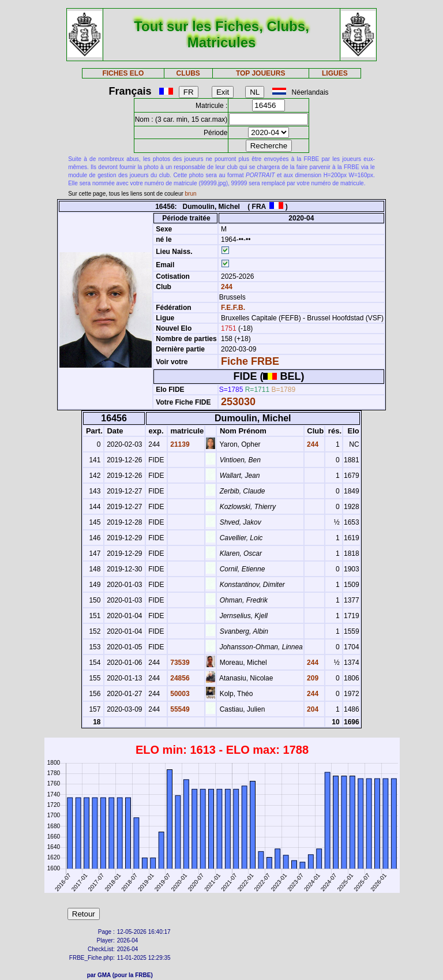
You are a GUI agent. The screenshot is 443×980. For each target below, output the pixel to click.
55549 (179, 709)
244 (226, 287)
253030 (238, 402)
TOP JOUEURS (261, 73)
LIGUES (335, 73)
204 (312, 709)
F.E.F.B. (233, 308)
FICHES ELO (123, 73)
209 (312, 678)
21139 (179, 444)
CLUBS (188, 73)
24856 (179, 678)
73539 (179, 663)
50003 (179, 694)
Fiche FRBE (250, 361)
